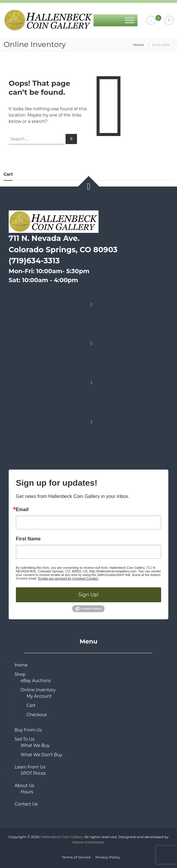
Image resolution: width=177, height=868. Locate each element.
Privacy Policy (108, 857)
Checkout (37, 715)
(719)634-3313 (34, 261)
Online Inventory (38, 690)
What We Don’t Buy (41, 755)
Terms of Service (76, 857)
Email (22, 510)
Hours (27, 792)
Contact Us (26, 804)
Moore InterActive (88, 842)
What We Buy (35, 745)
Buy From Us (28, 730)
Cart (31, 705)
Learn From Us (30, 767)
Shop (20, 674)
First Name (28, 539)
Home (138, 45)
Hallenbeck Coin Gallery (62, 837)
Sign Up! (89, 595)
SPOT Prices (33, 773)
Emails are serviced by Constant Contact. (68, 578)
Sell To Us (25, 739)
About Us (24, 786)
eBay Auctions (36, 681)
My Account (39, 696)
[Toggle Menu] (130, 20)
